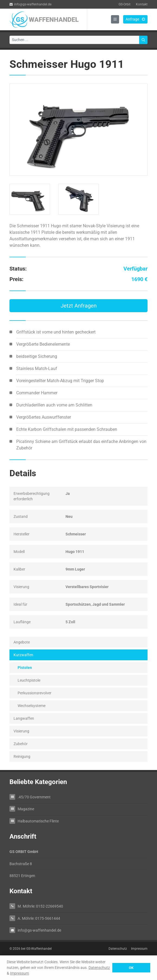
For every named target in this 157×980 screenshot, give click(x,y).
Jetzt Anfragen (79, 306)
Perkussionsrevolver (35, 693)
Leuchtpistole (29, 680)
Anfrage (135, 19)
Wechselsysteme (32, 706)
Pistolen (25, 668)
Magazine (26, 809)
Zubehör (21, 744)
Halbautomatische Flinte (38, 821)
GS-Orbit (125, 4)
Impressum (19, 973)
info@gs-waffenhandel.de (30, 4)
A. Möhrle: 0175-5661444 (39, 918)
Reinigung (22, 756)
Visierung (21, 731)
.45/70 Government (34, 797)
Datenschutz (99, 968)
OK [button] (131, 968)
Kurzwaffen (23, 655)
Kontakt (142, 4)
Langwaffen (24, 718)
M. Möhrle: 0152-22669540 (40, 906)
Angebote (22, 642)
